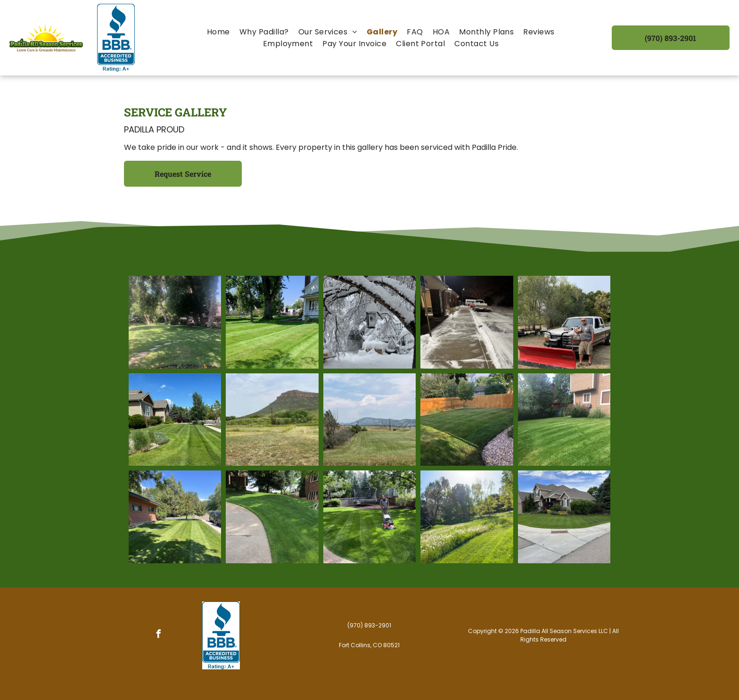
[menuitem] (218, 32)
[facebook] (159, 635)
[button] (328, 32)
